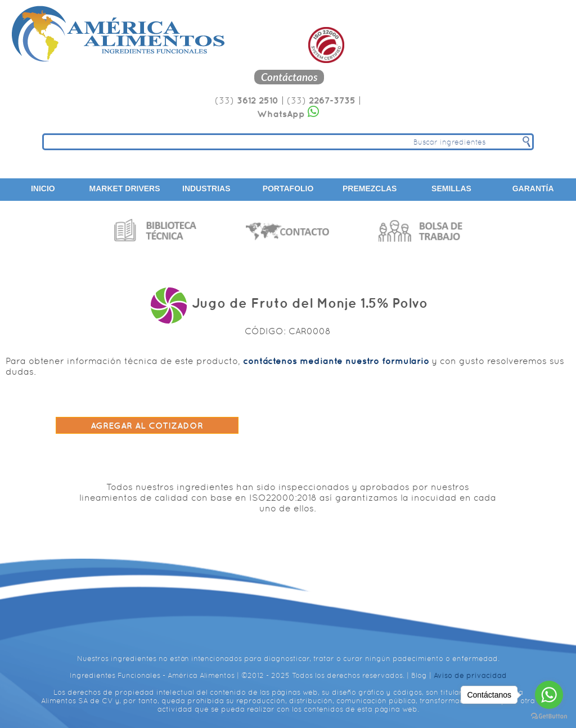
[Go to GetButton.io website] (549, 716)
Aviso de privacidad (470, 675)
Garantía (533, 188)
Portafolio (288, 188)
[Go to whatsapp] (549, 695)
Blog (419, 675)
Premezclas (370, 188)
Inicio (43, 188)
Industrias (206, 188)
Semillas (451, 188)
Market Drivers (125, 188)
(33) (247, 100)
